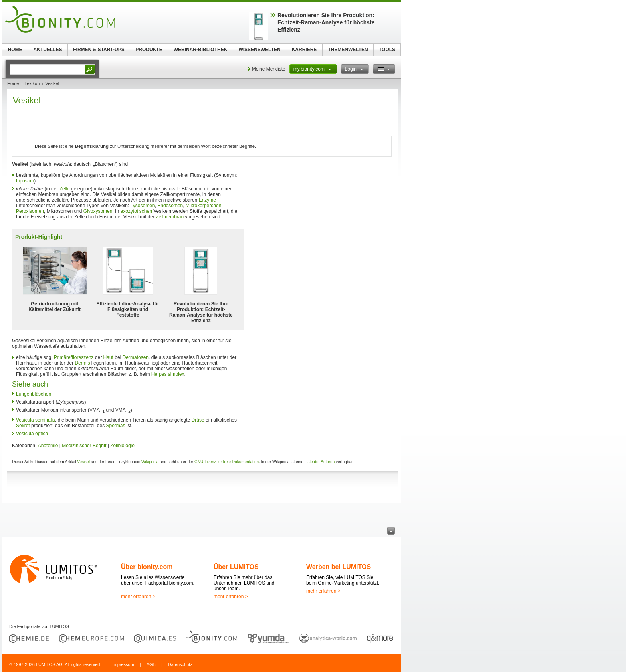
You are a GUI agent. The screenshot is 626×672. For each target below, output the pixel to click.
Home (13, 83)
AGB (151, 664)
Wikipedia (150, 462)
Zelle (65, 189)
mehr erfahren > (138, 597)
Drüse (198, 420)
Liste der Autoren (320, 462)
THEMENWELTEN (348, 50)
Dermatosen (136, 357)
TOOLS (387, 50)
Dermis (82, 363)
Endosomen (170, 206)
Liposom (25, 181)
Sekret (23, 426)
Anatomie (48, 446)
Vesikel (83, 462)
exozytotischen (136, 211)
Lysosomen (143, 206)
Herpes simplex (168, 374)
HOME (15, 50)
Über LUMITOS (236, 567)
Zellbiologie (122, 446)
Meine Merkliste (269, 69)
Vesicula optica (32, 434)
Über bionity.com (147, 567)
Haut (108, 357)
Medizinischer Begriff (84, 446)
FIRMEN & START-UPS (99, 50)
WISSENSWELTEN (259, 50)
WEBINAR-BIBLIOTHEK (201, 50)
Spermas (115, 426)
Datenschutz (180, 664)
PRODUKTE (149, 50)
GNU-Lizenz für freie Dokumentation (227, 462)
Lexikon (32, 83)
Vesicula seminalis (36, 420)
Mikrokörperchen (203, 206)
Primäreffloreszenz (74, 357)
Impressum (123, 664)
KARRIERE (304, 50)
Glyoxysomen (98, 211)
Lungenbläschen (34, 394)
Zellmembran (170, 217)
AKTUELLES (48, 50)
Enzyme (207, 200)
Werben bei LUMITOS (339, 567)
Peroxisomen (30, 211)
